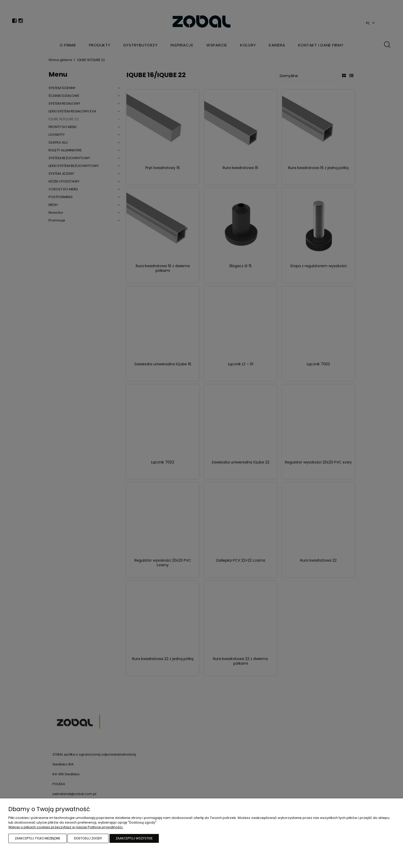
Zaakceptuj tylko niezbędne (37, 838)
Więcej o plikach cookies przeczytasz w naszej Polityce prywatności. (66, 827)
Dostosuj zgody (88, 838)
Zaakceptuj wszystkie (134, 838)
